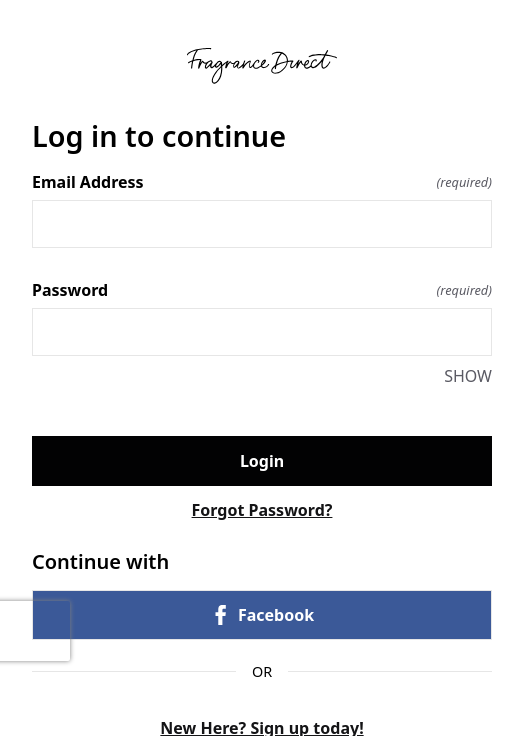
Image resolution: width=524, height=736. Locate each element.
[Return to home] (262, 66)
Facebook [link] (262, 615)
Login (262, 461)
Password (262, 290)
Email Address (262, 182)
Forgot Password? (262, 510)
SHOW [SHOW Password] (468, 376)
